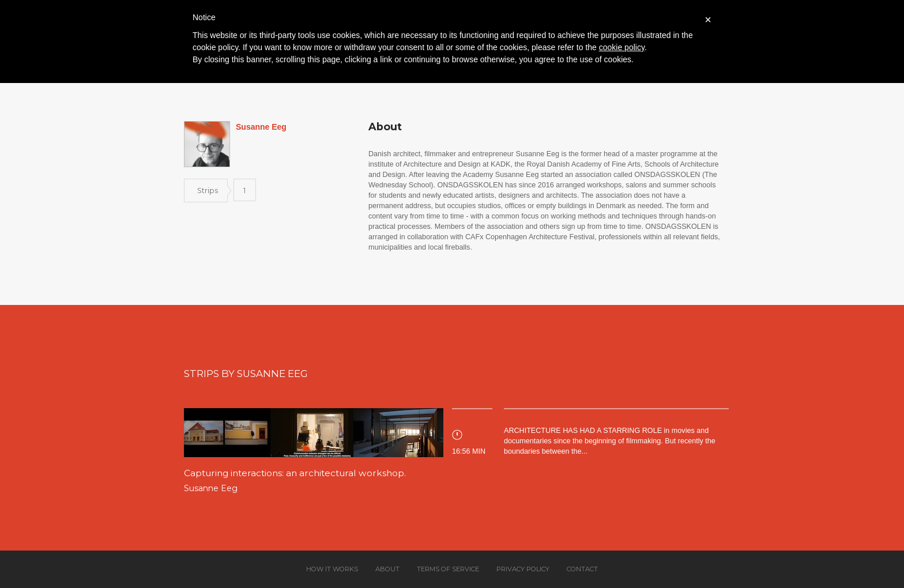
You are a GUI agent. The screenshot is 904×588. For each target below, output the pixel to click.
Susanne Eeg (211, 488)
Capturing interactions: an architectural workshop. (295, 473)
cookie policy (622, 47)
